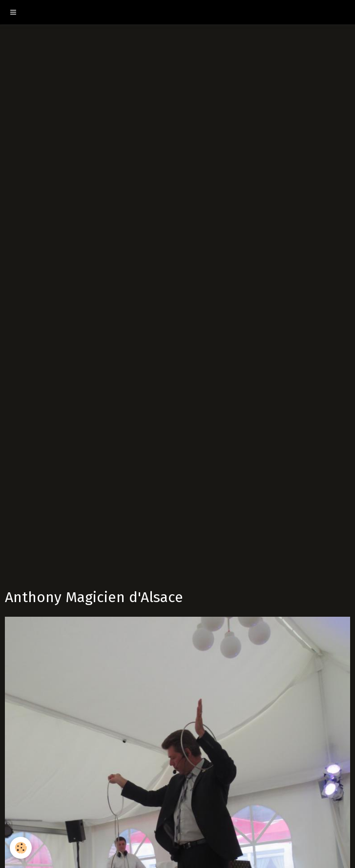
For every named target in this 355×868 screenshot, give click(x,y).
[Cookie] (21, 848)
